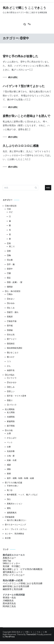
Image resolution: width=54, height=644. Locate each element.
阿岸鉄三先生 (9, 606)
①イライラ (12, 378)
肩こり (12, 246)
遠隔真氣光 (12, 513)
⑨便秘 (10, 330)
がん (9, 366)
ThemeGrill (31, 634)
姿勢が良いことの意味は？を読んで (27, 116)
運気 (9, 508)
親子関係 (11, 426)
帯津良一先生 (9, 598)
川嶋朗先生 (8, 601)
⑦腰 (9, 273)
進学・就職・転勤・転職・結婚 (20, 478)
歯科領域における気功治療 (16, 586)
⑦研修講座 (10, 517)
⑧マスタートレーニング (15, 525)
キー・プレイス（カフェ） (16, 529)
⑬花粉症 (11, 344)
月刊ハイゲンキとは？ (14, 575)
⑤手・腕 (11, 264)
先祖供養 (11, 451)
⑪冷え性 (11, 335)
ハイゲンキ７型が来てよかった (24, 86)
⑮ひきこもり (13, 353)
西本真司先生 (9, 603)
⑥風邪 (10, 317)
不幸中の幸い (13, 486)
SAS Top (7, 561)
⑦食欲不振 (12, 321)
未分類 (8, 538)
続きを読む (13, 77)
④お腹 (10, 260)
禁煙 (9, 474)
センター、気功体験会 (14, 534)
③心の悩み (10, 375)
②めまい (11, 299)
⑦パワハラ (12, 405)
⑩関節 (10, 287)
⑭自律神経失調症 (15, 348)
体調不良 (11, 370)
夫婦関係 (11, 417)
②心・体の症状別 (13, 291)
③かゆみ (11, 303)
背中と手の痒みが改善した (21, 56)
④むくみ (11, 308)
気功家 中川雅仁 (12, 566)
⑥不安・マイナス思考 (17, 396)
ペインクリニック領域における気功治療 (23, 583)
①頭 (9, 209)
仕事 (9, 447)
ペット (10, 442)
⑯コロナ (11, 357)
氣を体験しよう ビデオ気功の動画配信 (23, 569)
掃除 (9, 469)
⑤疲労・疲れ (13, 312)
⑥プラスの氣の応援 (13, 483)
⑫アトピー (12, 339)
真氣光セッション (15, 504)
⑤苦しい (11, 391)
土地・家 (11, 456)
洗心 (9, 499)
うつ (9, 361)
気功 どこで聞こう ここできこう (24, 8)
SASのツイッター (11, 563)
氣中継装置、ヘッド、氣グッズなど (22, 495)
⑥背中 (10, 269)
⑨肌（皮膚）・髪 (15, 282)
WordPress (10, 637)
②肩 (9, 243)
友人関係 (11, 412)
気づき (10, 490)
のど (11, 212)
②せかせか (12, 382)
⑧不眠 (10, 326)
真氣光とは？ (9, 558)
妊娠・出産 (12, 460)
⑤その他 (9, 430)
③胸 (9, 255)
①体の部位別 (11, 206)
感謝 (9, 465)
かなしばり (12, 438)
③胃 (9, 251)
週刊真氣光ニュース (13, 572)
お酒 (9, 433)
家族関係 (11, 421)
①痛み (10, 294)
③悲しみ (11, 387)
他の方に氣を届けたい (17, 520)
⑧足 (9, 278)
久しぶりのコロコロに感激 (21, 146)
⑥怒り (10, 400)
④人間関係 (10, 409)
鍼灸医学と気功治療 (13, 589)
